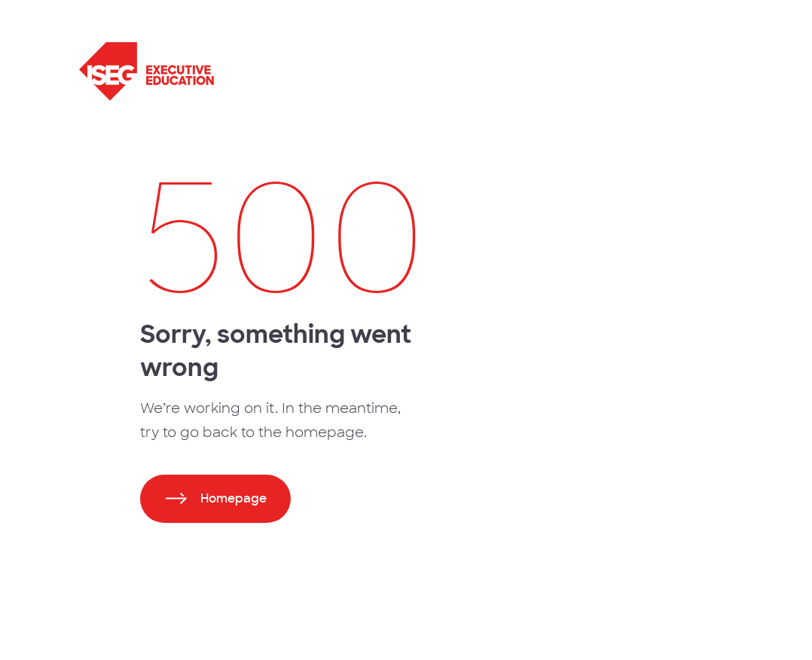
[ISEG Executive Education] (251, 72)
